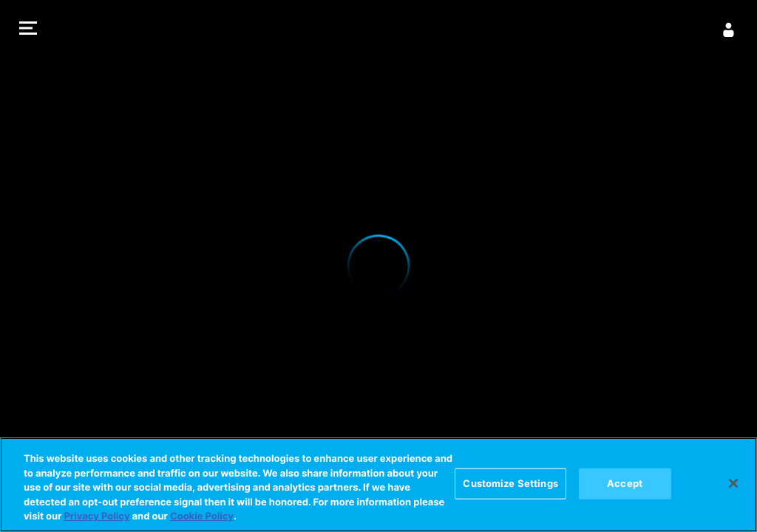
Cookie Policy (202, 516)
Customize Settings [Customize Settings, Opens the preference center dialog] (510, 483)
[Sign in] (729, 30)
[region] (378, 485)
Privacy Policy (96, 516)
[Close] (733, 483)
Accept (625, 483)
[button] (28, 30)
